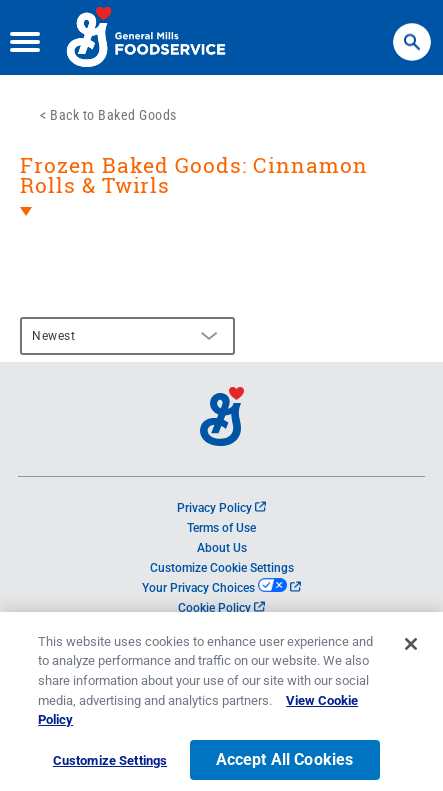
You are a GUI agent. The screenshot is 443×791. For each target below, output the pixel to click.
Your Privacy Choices (221, 588)
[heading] (221, 201)
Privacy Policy (221, 508)
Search (412, 32)
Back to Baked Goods (113, 115)
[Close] (411, 650)
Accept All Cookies (285, 765)
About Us (222, 548)
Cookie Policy (221, 608)
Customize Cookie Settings (222, 568)
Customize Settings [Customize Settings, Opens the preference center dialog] (110, 766)
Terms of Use (221, 528)
